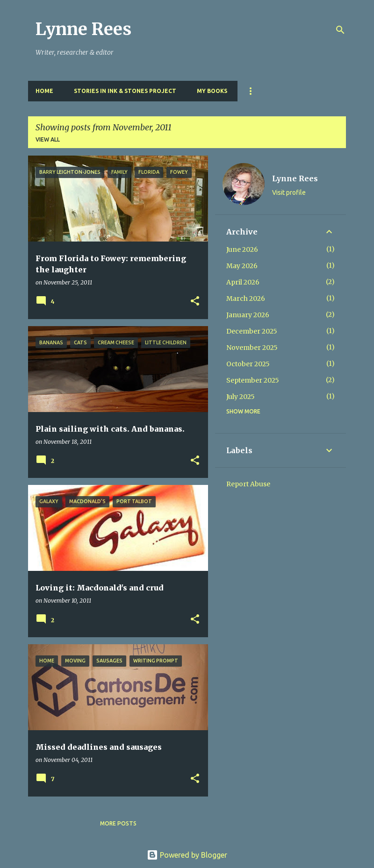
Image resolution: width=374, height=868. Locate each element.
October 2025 (248, 364)
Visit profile (289, 192)
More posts (118, 823)
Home (44, 91)
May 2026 (242, 266)
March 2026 (246, 299)
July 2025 (241, 397)
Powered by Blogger (187, 855)
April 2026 (243, 282)
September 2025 (253, 380)
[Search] (340, 30)
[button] (195, 302)
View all (48, 139)
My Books (212, 91)
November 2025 (252, 348)
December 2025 (252, 331)
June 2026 (242, 249)
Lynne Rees (83, 29)
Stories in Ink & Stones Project (125, 91)
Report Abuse (248, 484)
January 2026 (248, 315)
